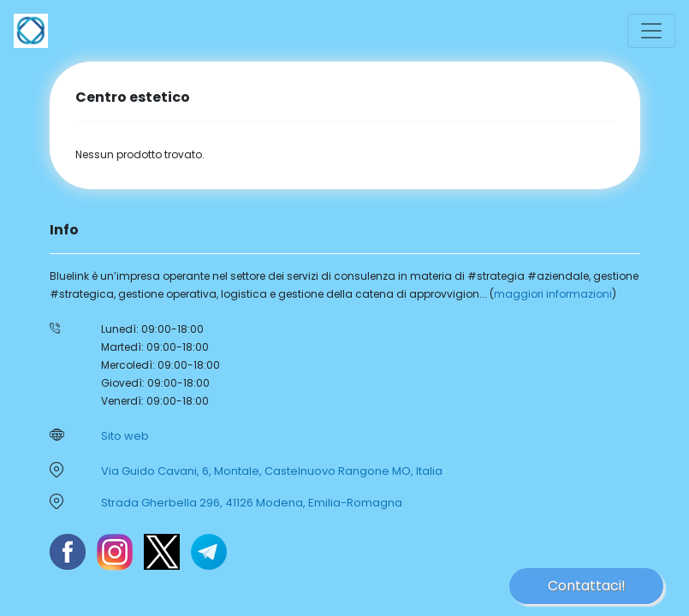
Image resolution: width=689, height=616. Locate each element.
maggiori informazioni (553, 294)
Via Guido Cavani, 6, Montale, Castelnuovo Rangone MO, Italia (272, 471)
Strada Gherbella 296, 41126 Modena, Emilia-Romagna (252, 503)
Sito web (125, 436)
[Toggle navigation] (651, 31)
